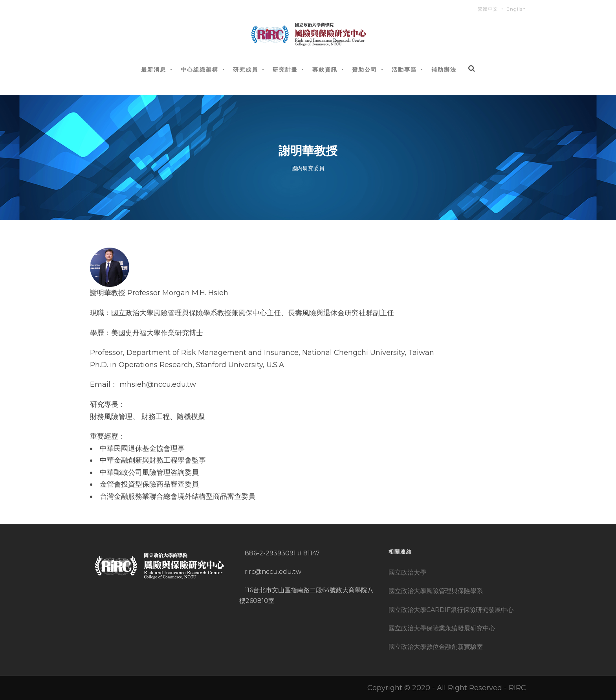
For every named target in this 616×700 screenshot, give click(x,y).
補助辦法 (444, 69)
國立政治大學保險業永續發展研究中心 (442, 628)
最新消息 (154, 69)
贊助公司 (365, 69)
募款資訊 (325, 69)
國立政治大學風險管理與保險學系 (436, 591)
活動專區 (404, 69)
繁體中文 (488, 9)
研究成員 (246, 69)
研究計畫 (285, 69)
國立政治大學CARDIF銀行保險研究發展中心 (451, 610)
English (516, 9)
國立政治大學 (407, 572)
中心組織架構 (200, 69)
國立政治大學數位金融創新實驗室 (436, 647)
